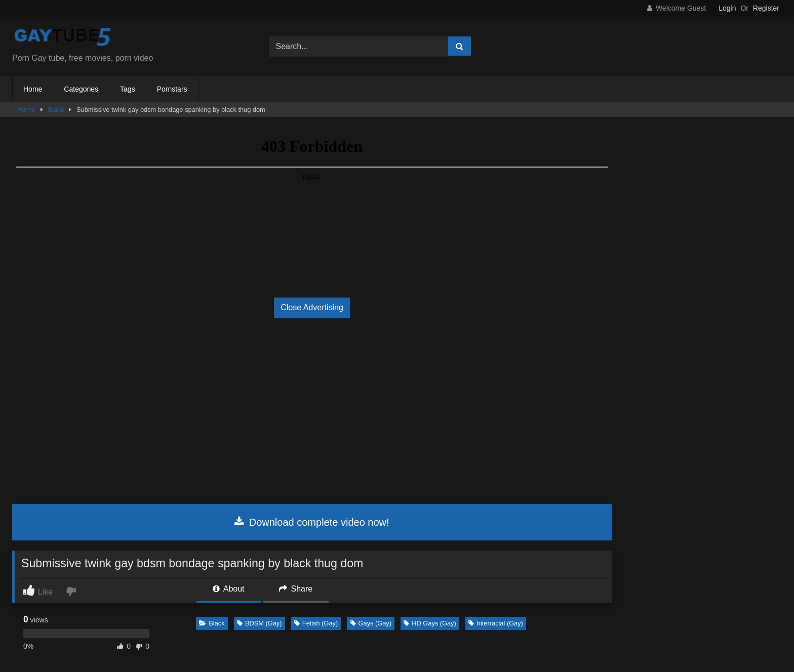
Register (766, 8)
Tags (128, 89)
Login (727, 8)
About (228, 589)
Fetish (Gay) (316, 623)
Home (33, 89)
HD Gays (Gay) (430, 623)
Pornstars (172, 89)
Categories (81, 89)
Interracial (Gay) (496, 623)
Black (56, 110)
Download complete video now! (312, 522)
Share (296, 589)
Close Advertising (312, 307)
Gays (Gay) (371, 623)
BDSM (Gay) (260, 623)
